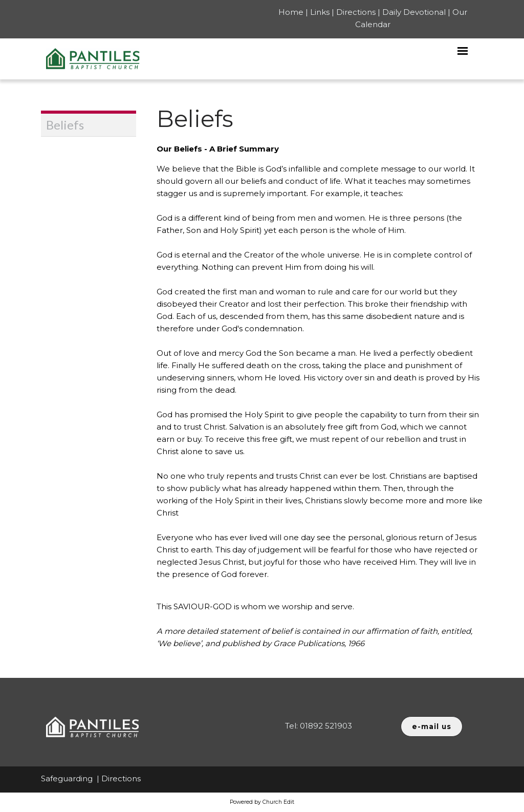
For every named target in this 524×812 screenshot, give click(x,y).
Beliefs (65, 125)
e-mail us (432, 726)
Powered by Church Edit (262, 802)
